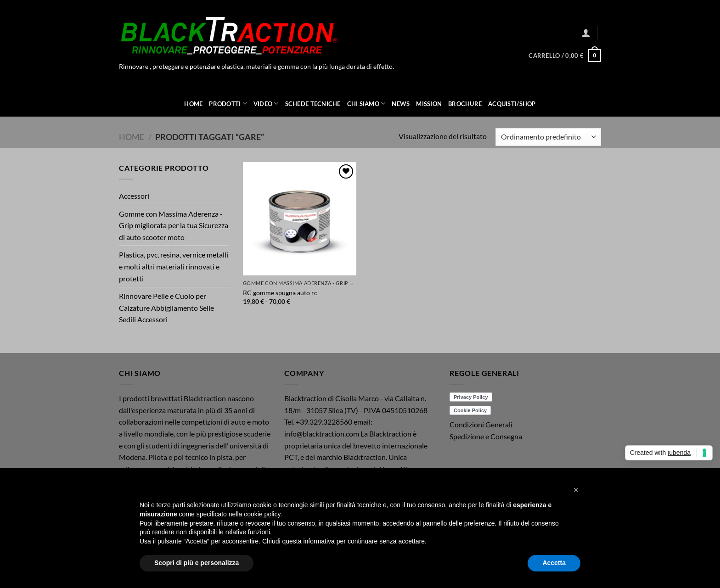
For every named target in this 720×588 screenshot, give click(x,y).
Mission (429, 104)
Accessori (134, 196)
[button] (586, 33)
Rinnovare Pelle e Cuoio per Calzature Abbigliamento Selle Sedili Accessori (166, 308)
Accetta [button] (554, 563)
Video (266, 104)
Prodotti (228, 104)
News (401, 104)
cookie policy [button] (262, 514)
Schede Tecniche (313, 104)
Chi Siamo (366, 104)
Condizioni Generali (481, 424)
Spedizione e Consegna (486, 436)
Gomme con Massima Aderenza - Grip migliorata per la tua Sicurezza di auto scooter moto (174, 225)
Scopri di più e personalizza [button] (197, 563)
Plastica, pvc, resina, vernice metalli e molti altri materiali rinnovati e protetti (174, 266)
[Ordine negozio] (548, 137)
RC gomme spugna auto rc (280, 293)
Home (193, 104)
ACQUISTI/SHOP (512, 104)
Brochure (465, 104)
